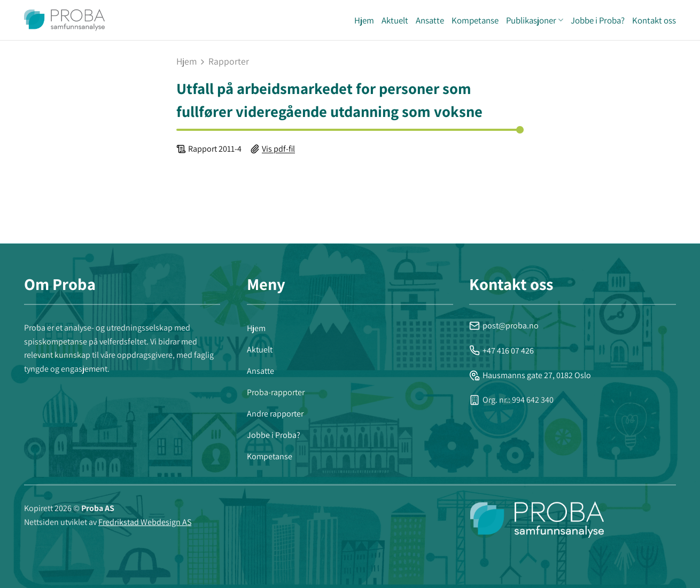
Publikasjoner (535, 20)
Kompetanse (475, 20)
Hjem (364, 20)
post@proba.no (504, 326)
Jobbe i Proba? (598, 20)
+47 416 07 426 (501, 351)
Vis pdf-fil (278, 149)
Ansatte (430, 20)
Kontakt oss (654, 20)
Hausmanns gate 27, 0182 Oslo (530, 375)
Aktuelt (395, 20)
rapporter (229, 61)
